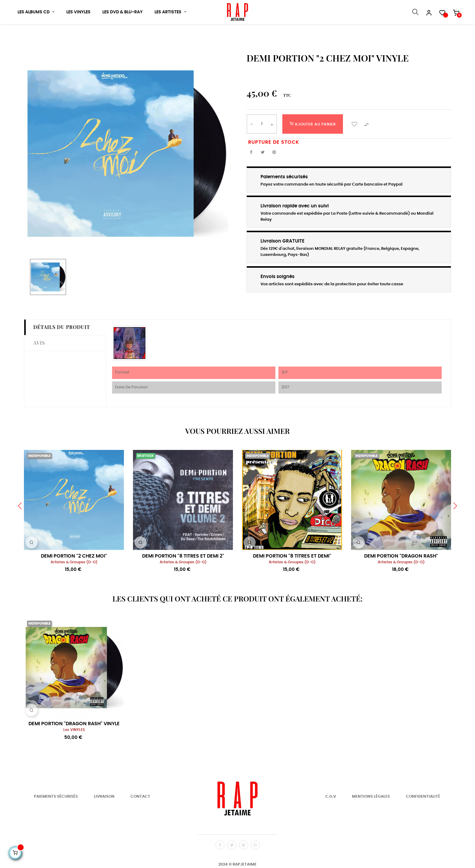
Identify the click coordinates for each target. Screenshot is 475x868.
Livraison (104, 815)
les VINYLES (74, 748)
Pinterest (274, 170)
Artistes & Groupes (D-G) (74, 580)
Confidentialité (423, 815)
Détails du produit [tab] (62, 345)
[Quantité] (262, 142)
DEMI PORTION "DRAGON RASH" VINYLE (74, 742)
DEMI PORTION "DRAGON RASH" (401, 574)
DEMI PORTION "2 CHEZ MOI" (74, 574)
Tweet (263, 170)
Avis (39, 361)
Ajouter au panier (313, 142)
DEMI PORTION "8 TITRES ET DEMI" (292, 574)
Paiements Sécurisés (56, 815)
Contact (140, 815)
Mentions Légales (371, 815)
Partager (251, 170)
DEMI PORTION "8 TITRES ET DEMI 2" (183, 574)
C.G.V (331, 815)
